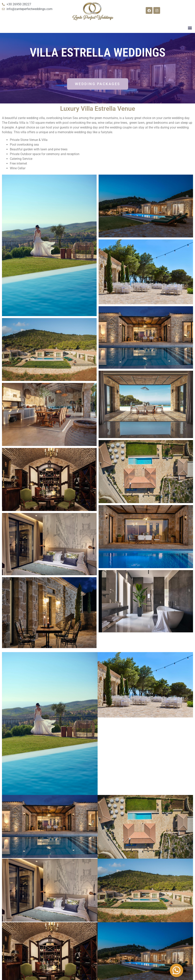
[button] (190, 28)
